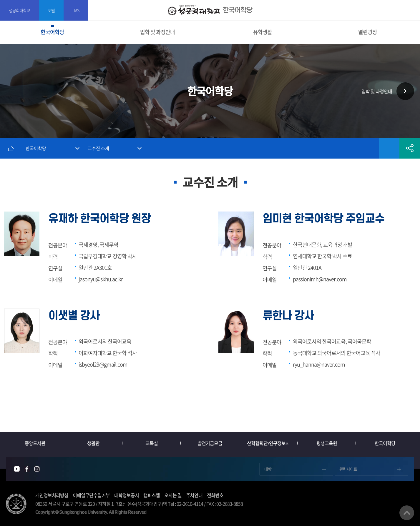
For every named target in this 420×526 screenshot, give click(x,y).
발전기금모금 (210, 443)
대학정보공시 (127, 495)
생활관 (93, 443)
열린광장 (368, 32)
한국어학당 (52, 32)
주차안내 (194, 495)
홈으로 (11, 148)
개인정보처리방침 (52, 495)
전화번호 (215, 495)
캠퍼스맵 (152, 495)
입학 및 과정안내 (157, 32)
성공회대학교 (19, 10)
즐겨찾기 (389, 148)
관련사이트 (348, 469)
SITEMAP (412, 10)
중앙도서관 (35, 443)
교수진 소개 (98, 148)
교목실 (152, 443)
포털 (51, 10)
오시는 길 (173, 495)
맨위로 (407, 513)
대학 (268, 469)
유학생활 (263, 32)
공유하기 (410, 148)
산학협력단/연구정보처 (268, 443)
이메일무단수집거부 (91, 495)
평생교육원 (327, 443)
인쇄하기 (368, 148)
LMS (76, 10)
